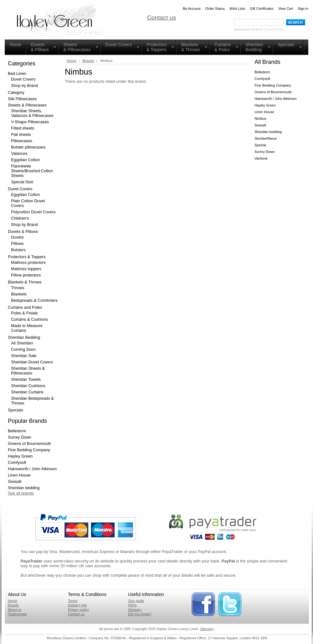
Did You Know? (140, 614)
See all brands (21, 493)
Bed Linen (17, 73)
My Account (192, 9)
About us (15, 610)
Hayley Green (20, 456)
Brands (88, 61)
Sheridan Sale (24, 356)
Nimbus (260, 118)
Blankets (19, 294)
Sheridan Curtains (27, 392)
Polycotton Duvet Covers (33, 212)
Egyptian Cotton (25, 160)
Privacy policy (78, 610)
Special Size (22, 182)
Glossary (135, 610)
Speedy (260, 145)
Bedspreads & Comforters (34, 300)
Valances (19, 153)
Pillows (17, 243)
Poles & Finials (25, 313)
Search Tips (275, 29)
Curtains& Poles (223, 47)
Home (15, 45)
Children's (20, 218)
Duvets (17, 237)
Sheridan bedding (24, 488)
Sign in (303, 9)
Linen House (19, 475)
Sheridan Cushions (28, 386)
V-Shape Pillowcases (30, 122)
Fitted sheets (23, 128)
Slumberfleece (266, 138)
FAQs (132, 605)
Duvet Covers (119, 45)
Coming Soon (23, 349)
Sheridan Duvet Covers (32, 362)
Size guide (136, 601)
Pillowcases (22, 141)
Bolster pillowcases (28, 147)
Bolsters (18, 250)
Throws (18, 288)
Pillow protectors (26, 275)
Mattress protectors (28, 262)
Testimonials (17, 614)
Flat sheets (21, 134)
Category (16, 92)
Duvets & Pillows (23, 231)
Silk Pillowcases (22, 99)
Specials (286, 45)
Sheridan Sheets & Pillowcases (28, 371)
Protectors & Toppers (156, 47)
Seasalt (15, 481)
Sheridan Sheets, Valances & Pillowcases (32, 113)
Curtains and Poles (25, 307)
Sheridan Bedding (254, 47)
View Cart (286, 9)
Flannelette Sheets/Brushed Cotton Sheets (32, 171)
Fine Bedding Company (29, 450)
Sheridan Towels (26, 379)
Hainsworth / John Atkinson (32, 469)
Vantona (261, 158)
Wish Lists (237, 9)
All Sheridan (22, 343)
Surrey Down (20, 437)
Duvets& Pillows (40, 47)
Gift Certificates (261, 9)
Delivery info (77, 605)
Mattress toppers (26, 269)
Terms (73, 601)
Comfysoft (17, 462)
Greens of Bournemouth (30, 444)
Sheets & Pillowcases (77, 47)
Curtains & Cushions (30, 319)
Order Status (215, 9)
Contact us (162, 18)
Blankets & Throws (190, 47)
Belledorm (17, 431)
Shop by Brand (25, 85)
